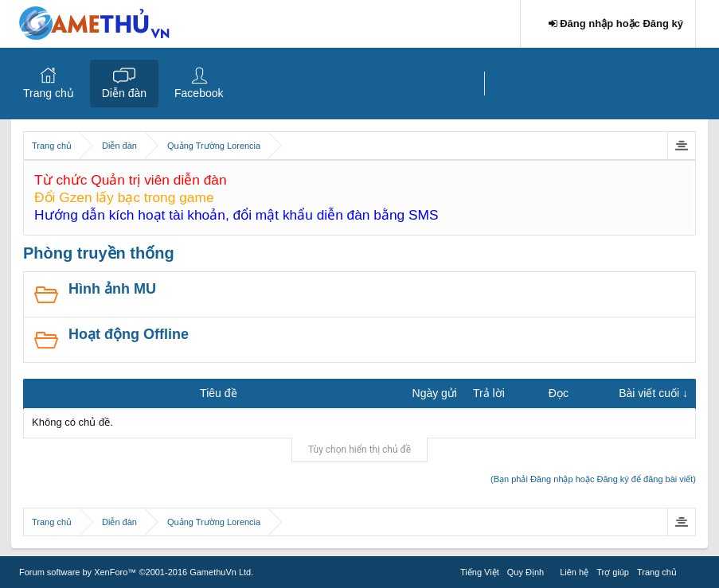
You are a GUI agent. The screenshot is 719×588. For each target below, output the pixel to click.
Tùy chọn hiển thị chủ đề (359, 450)
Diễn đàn (124, 93)
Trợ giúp (613, 572)
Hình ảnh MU (112, 289)
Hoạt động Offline (129, 334)
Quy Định (526, 572)
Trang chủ (49, 93)
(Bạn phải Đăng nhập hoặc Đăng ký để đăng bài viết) (593, 479)
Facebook (199, 93)
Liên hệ (574, 572)
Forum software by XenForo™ (136, 572)
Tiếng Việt (480, 572)
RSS (690, 570)
